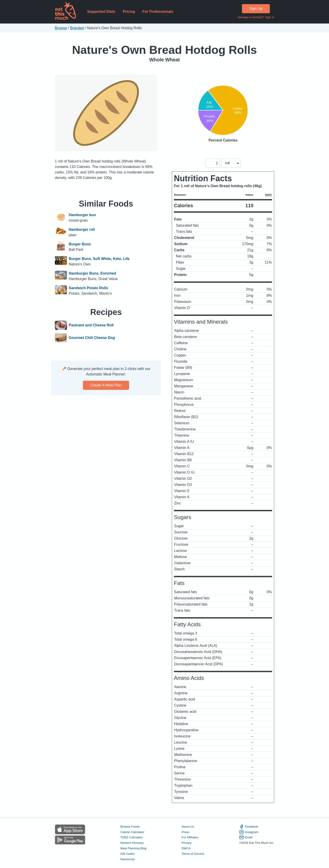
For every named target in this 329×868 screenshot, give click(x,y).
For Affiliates (190, 837)
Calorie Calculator (132, 832)
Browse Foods (130, 827)
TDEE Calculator (132, 837)
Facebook (249, 827)
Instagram (249, 832)
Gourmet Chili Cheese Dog (92, 338)
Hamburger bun (82, 215)
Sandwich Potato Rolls (88, 288)
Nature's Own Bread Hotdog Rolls (165, 50)
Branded (77, 28)
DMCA (186, 848)
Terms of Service (193, 854)
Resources (128, 859)
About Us (188, 827)
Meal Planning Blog (133, 848)
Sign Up (256, 9)
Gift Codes (128, 854)
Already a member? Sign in (256, 17)
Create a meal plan (106, 385)
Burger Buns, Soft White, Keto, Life (99, 259)
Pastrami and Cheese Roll (91, 325)
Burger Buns (80, 244)
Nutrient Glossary (132, 843)
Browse (61, 28)
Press (186, 832)
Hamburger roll (82, 229)
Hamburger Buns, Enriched (92, 273)
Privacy (187, 843)
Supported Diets (101, 12)
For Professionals (158, 12)
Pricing (129, 12)
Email (246, 837)
